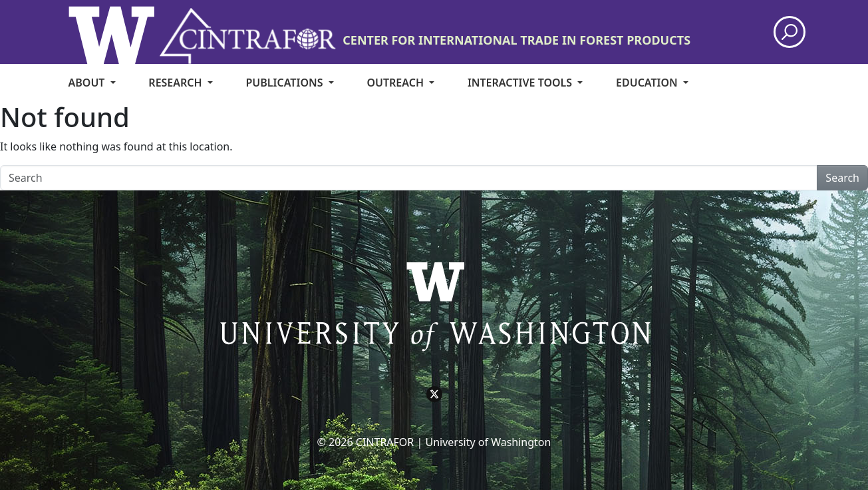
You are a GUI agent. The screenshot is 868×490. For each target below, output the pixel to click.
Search (842, 178)
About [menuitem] (88, 83)
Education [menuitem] (648, 83)
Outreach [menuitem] (396, 83)
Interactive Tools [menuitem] (521, 83)
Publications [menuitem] (286, 83)
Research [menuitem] (176, 83)
